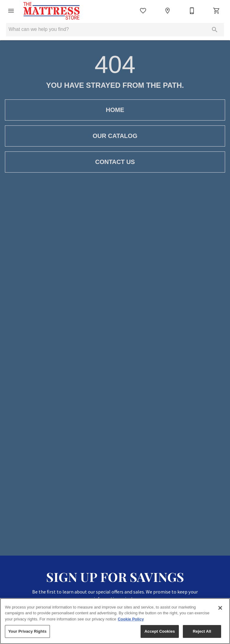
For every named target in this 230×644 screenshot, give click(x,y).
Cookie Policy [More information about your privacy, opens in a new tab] (131, 619)
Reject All (202, 631)
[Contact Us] (192, 11)
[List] (143, 11)
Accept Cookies (160, 631)
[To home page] (52, 11)
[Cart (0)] (217, 11)
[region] (115, 621)
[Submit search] (215, 30)
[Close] (220, 608)
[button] (11, 11)
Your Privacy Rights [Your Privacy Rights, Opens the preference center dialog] (27, 631)
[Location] (168, 11)
